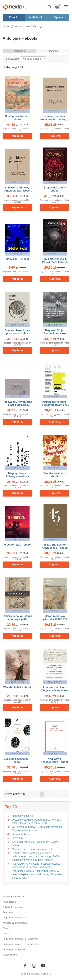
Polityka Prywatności (13, 907)
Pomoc (6, 928)
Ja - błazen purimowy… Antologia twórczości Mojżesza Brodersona (38, 829)
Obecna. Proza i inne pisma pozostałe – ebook (17, 333)
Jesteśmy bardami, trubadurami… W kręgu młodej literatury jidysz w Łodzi (36, 821)
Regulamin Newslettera (14, 918)
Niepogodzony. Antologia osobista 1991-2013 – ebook (17, 476)
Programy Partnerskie (13, 896)
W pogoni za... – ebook (17, 545)
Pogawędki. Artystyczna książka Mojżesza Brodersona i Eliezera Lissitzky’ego (36, 865)
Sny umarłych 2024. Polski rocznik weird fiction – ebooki (55, 262)
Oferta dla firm (10, 955)
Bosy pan (17, 838)
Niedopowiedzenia (23, 816)
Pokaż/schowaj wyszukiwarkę (50, 7)
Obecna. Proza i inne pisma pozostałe (34, 849)
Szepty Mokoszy (21, 834)
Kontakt (6, 934)
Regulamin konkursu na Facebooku (20, 939)
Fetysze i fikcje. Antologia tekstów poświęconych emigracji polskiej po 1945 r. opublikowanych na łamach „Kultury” (36, 856)
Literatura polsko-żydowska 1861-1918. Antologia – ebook (55, 619)
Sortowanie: (13, 59)
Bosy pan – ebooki (17, 259)
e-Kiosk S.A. (45, 974)
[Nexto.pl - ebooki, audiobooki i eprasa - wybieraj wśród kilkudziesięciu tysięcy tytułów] (15, 7)
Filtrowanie (53, 51)
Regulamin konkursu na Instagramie (21, 944)
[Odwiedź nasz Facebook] (25, 966)
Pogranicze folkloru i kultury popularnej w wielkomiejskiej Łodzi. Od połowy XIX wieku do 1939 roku (37, 874)
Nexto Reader (10, 902)
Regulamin (8, 912)
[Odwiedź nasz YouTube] (43, 966)
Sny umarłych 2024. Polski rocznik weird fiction (35, 844)
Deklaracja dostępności (14, 949)
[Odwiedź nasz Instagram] (34, 966)
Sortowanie (19, 51)
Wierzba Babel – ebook (17, 687)
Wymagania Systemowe (15, 923)
